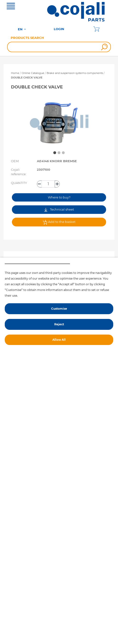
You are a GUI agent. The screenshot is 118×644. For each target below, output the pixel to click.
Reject (59, 324)
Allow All (59, 340)
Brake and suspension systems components (75, 73)
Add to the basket (59, 222)
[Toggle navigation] (11, 7)
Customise (59, 309)
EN (21, 29)
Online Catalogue (33, 73)
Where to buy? (59, 197)
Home (15, 73)
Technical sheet (59, 209)
